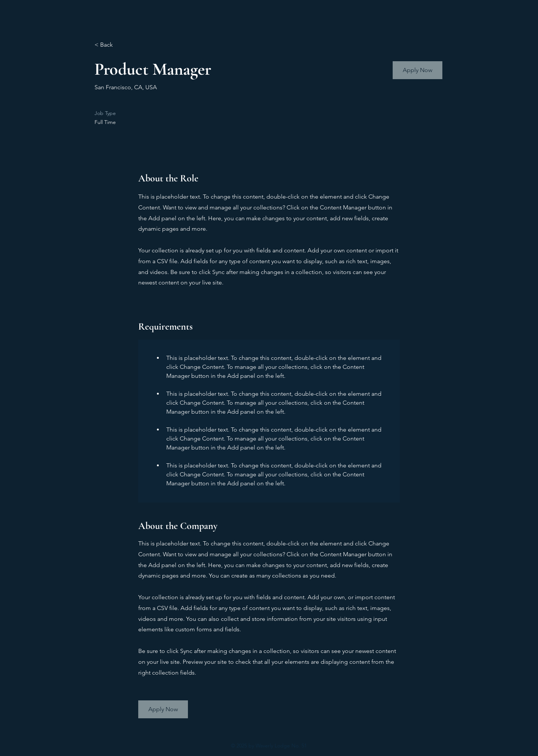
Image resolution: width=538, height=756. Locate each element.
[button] (418, 70)
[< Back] (121, 45)
